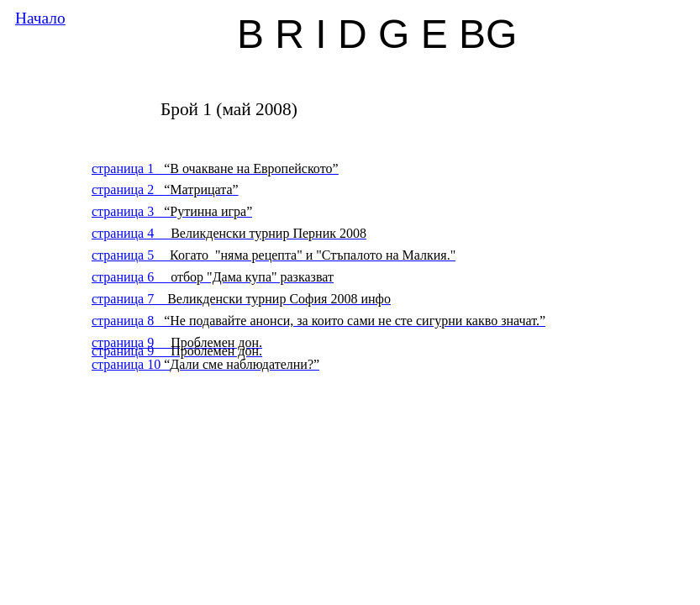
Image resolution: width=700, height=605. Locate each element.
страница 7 (241, 299)
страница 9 (177, 351)
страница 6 (213, 277)
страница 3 (172, 211)
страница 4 (229, 233)
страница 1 (215, 168)
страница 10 (205, 364)
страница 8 (318, 321)
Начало (40, 18)
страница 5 (274, 255)
